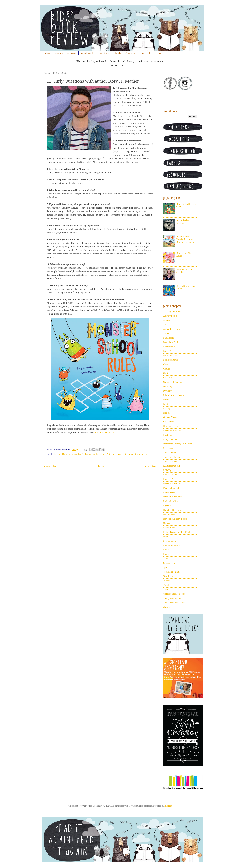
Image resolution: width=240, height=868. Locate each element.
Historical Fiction (171, 426)
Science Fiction (170, 563)
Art (165, 325)
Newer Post (50, 466)
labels (118, 53)
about (48, 53)
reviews (59, 53)
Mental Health (170, 492)
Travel (166, 585)
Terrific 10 (168, 576)
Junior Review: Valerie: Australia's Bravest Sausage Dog (186, 239)
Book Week (168, 351)
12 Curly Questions (62, 454)
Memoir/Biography (172, 488)
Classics (167, 364)
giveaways (130, 53)
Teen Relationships (172, 572)
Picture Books (140, 454)
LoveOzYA (168, 479)
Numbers (167, 523)
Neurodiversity (170, 515)
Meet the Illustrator (172, 484)
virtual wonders (88, 53)
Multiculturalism (171, 501)
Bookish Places (170, 356)
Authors (110, 454)
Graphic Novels (170, 417)
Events (166, 400)
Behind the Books (171, 342)
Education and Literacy (174, 395)
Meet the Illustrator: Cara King (185, 271)
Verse (166, 589)
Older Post (150, 466)
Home (101, 466)
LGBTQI (167, 470)
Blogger (168, 806)
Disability (168, 386)
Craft (166, 373)
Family (166, 404)
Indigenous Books (171, 439)
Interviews (128, 454)
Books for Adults (171, 360)
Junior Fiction (169, 453)
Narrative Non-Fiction (173, 510)
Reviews (167, 550)
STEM (166, 559)
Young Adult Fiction (172, 598)
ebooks (166, 607)
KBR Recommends (172, 466)
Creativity (168, 378)
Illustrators (168, 435)
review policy (146, 53)
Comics (167, 369)
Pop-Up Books (170, 541)
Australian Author (80, 454)
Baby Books (169, 338)
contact (161, 53)
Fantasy (167, 409)
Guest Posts (168, 422)
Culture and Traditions (173, 382)
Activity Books (170, 316)
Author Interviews (97, 454)
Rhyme (166, 554)
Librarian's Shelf (171, 475)
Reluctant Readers (171, 545)
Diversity (167, 391)
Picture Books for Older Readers (178, 532)
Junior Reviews (170, 462)
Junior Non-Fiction (172, 457)
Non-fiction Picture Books (175, 519)
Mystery (167, 506)
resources (72, 53)
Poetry (166, 536)
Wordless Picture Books (174, 594)
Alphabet (167, 320)
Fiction (166, 413)
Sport (166, 567)
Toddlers (167, 581)
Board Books (169, 347)
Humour (119, 454)
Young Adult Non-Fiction (175, 603)
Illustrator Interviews (173, 431)
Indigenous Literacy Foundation (178, 444)
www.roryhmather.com (104, 432)
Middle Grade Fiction (173, 497)
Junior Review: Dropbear (183, 222)
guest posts (105, 53)
